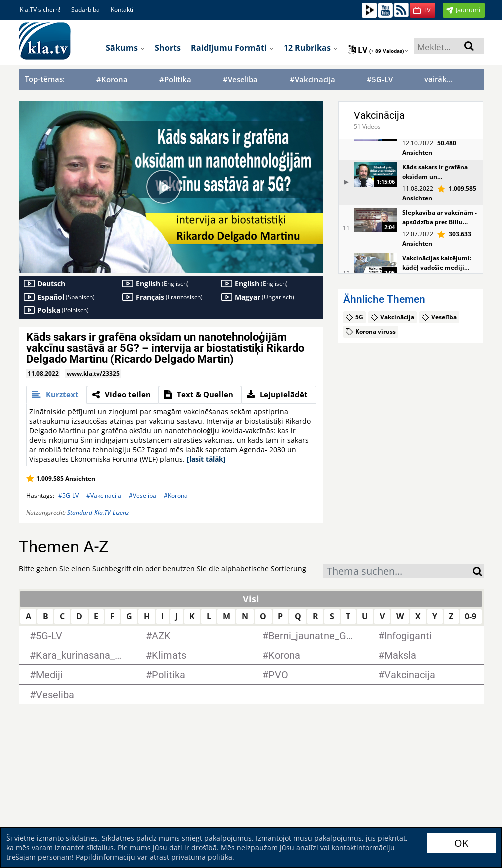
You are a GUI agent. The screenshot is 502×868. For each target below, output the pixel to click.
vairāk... (439, 79)
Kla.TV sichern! (40, 9)
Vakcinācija (379, 115)
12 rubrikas (311, 48)
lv (378, 50)
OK (461, 843)
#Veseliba (240, 79)
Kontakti (122, 9)
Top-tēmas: (45, 79)
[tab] (56, 395)
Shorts (168, 48)
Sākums (125, 48)
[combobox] (398, 571)
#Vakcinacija (313, 79)
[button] (423, 10)
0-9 (471, 616)
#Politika (175, 79)
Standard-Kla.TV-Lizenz (98, 513)
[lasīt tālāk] (206, 459)
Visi (251, 599)
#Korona (112, 79)
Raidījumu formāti (232, 48)
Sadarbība (85, 9)
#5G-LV (380, 79)
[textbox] (398, 573)
